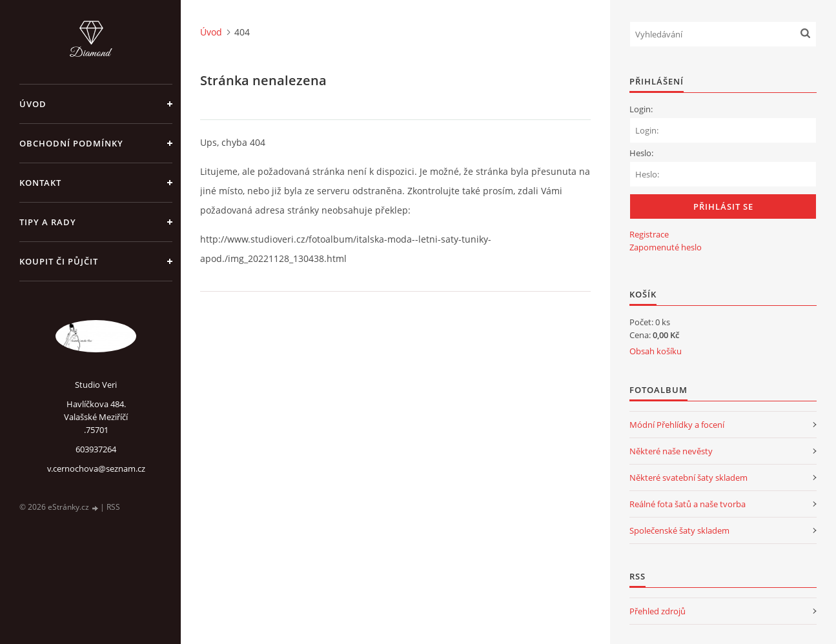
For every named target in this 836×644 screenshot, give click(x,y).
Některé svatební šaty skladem (688, 478)
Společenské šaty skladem (679, 530)
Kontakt (40, 183)
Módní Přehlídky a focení (677, 425)
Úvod (33, 104)
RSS (113, 507)
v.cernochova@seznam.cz (96, 468)
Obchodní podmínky (71, 143)
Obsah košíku (656, 351)
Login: (641, 109)
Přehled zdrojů (658, 611)
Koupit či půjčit (59, 261)
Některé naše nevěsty (671, 451)
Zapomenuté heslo (666, 247)
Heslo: (641, 153)
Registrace (649, 234)
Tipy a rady (48, 222)
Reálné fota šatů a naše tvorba (688, 504)
